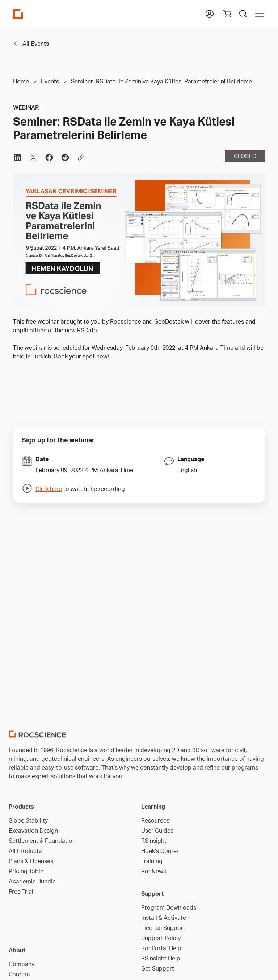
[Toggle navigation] (258, 14)
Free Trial (21, 891)
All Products (25, 851)
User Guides (157, 831)
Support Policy (161, 938)
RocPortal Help (161, 948)
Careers (19, 974)
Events (50, 81)
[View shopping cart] (227, 14)
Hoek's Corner (160, 851)
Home (21, 81)
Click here (49, 489)
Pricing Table (26, 871)
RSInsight (154, 841)
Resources (155, 820)
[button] (210, 13)
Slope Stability (28, 820)
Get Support (158, 968)
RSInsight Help (161, 958)
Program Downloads (169, 907)
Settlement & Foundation (42, 841)
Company (22, 964)
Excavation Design (33, 831)
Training (152, 861)
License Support (163, 928)
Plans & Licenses (31, 861)
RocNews (154, 871)
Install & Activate (164, 918)
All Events (36, 44)
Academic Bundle (32, 881)
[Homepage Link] (18, 14)
